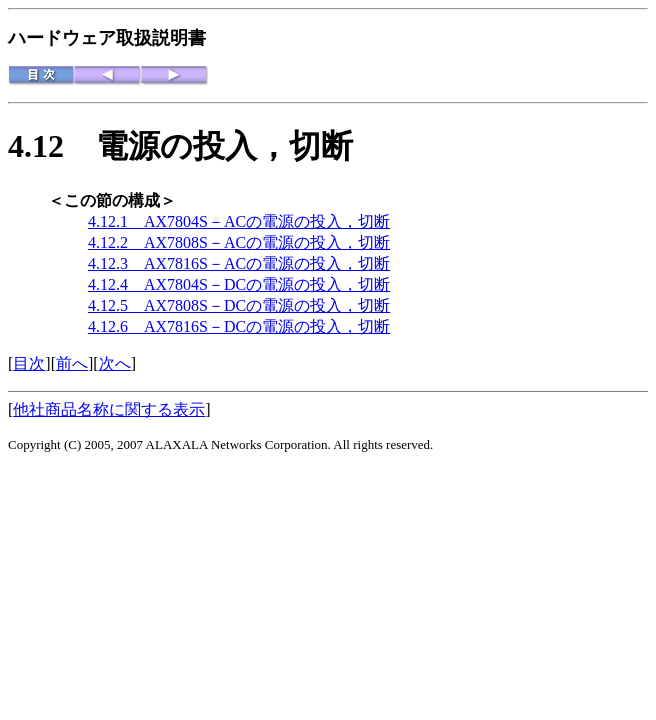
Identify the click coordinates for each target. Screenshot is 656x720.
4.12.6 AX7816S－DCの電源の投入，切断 (239, 326)
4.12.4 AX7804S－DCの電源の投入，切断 (239, 284)
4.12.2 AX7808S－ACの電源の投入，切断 (239, 242)
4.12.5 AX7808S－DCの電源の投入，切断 (239, 305)
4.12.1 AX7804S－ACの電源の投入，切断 (239, 221)
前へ (72, 363)
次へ (115, 363)
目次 (29, 363)
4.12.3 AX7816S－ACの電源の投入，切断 (239, 263)
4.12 (52, 146)
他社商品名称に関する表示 (109, 409)
